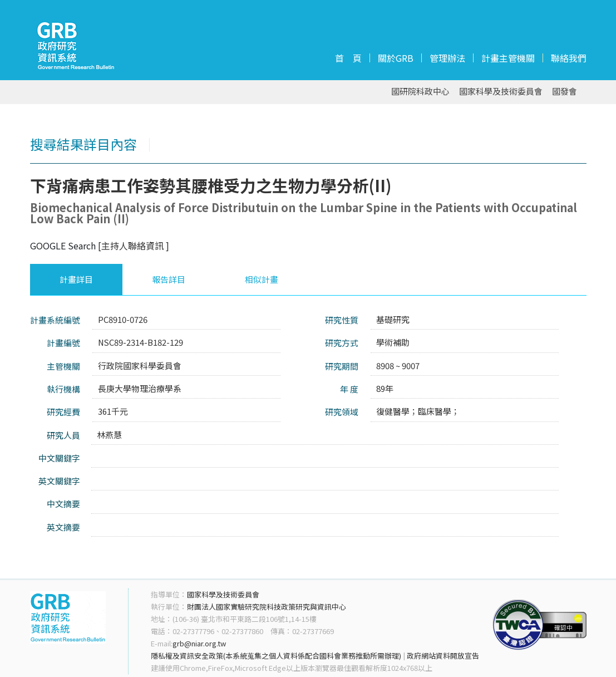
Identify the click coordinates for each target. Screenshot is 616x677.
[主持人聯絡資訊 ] (134, 246)
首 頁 (348, 58)
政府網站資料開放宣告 (443, 656)
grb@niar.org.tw (199, 643)
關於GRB (396, 58)
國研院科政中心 (420, 92)
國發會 (565, 92)
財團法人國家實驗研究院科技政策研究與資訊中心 (267, 607)
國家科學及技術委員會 (501, 92)
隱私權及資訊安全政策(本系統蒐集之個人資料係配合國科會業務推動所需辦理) (276, 656)
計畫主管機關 (508, 58)
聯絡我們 (569, 58)
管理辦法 (447, 58)
